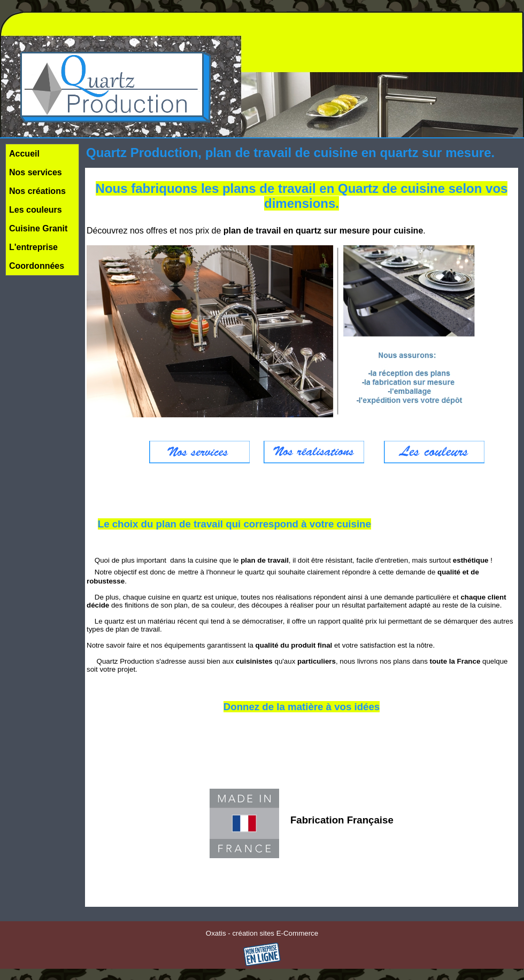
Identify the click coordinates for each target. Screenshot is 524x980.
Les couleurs (36, 210)
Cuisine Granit (38, 228)
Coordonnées (37, 266)
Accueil (24, 154)
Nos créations (37, 191)
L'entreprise (33, 247)
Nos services (36, 172)
